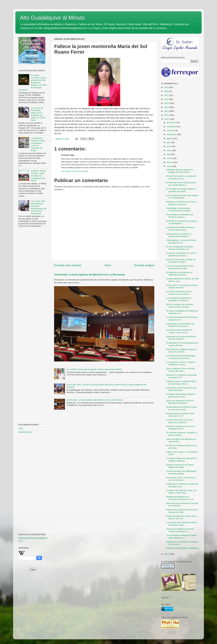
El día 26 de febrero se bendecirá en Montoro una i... (181, 177)
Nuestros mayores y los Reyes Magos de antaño (180, 466)
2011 (167, 119)
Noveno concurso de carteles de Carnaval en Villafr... (181, 261)
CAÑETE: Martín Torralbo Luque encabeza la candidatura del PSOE (38, 176)
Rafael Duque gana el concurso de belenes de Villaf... (182, 511)
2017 (167, 95)
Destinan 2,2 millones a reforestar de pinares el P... (181, 376)
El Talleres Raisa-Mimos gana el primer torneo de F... (181, 395)
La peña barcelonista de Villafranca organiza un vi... (182, 318)
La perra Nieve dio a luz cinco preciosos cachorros (180, 421)
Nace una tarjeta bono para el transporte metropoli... (180, 402)
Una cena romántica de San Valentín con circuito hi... (179, 293)
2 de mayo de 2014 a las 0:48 (74, 171)
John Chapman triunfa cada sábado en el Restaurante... (182, 197)
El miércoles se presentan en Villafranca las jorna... (179, 274)
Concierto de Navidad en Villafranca (182, 548)
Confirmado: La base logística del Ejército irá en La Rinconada (89, 275)
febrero (170, 162)
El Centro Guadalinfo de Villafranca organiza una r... (182, 312)
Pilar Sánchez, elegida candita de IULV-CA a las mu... (181, 351)
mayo (169, 150)
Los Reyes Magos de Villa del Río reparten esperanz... (181, 459)
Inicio (108, 265)
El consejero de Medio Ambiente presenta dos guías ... (181, 190)
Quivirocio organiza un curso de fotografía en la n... (181, 427)
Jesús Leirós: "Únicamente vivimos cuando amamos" (182, 286)
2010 (167, 554)
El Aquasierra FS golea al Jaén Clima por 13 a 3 (180, 415)
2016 (167, 99)
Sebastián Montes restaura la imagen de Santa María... (179, 171)
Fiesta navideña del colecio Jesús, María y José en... (182, 517)
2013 (167, 111)
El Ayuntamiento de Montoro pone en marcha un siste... (182, 408)
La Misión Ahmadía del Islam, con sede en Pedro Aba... (181, 492)
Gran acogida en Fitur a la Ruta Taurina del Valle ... (180, 370)
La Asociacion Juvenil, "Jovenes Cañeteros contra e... (181, 363)
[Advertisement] (33, 279)
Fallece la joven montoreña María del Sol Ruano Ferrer (181, 383)
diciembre (171, 122)
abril (169, 154)
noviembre (172, 127)
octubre (170, 130)
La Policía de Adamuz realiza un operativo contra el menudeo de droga (38, 144)
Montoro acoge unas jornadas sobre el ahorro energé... (180, 306)
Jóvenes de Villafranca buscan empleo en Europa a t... (180, 530)
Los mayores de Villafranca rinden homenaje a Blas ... (182, 524)
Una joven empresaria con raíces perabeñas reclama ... (181, 254)
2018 (167, 91)
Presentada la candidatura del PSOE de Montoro (180, 216)
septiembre (172, 134)
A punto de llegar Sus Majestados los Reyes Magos (181, 472)
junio (169, 146)
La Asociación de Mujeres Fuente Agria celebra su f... (181, 536)
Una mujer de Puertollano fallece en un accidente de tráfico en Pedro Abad (38, 114)
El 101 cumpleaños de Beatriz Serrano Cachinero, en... (180, 248)
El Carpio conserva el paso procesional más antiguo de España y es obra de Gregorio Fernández (32, 83)
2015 (167, 103)
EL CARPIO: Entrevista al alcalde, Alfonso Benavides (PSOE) (94, 369)
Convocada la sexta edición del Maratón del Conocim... (180, 325)
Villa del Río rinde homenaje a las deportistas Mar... (181, 389)
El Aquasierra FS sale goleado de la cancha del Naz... (182, 344)
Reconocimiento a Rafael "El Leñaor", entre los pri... (179, 331)
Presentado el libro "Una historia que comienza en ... (181, 479)
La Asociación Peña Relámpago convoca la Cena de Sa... (181, 357)
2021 (167, 87)
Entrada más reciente (68, 265)
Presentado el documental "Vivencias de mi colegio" (179, 209)
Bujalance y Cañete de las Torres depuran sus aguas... (181, 203)
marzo (170, 158)
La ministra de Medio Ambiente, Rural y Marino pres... (180, 229)
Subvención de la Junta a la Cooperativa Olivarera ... (179, 235)
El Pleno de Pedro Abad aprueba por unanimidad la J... (181, 184)
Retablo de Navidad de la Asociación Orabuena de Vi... (181, 498)
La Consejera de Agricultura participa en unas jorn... (179, 299)
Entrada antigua (144, 265)
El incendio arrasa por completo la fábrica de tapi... (182, 434)
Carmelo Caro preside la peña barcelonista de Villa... (180, 267)
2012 (167, 115)
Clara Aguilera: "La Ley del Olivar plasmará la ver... (181, 241)
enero (170, 166)
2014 (167, 107)
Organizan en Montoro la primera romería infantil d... (181, 338)
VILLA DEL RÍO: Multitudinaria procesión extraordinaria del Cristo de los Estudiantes (39, 207)
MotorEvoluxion (25, 432)
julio (169, 142)
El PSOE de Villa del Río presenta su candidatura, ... (182, 222)
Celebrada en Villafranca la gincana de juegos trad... (182, 485)
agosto (170, 138)
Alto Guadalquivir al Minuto (52, 18)
